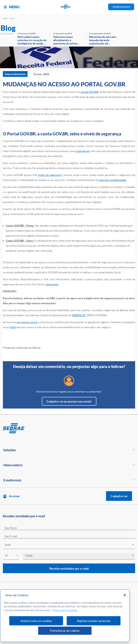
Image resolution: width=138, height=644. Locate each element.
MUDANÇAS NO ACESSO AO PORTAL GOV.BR (64, 84)
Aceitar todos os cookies (36, 621)
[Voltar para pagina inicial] (69, 428)
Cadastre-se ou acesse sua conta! (69, 401)
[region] (65, 616)
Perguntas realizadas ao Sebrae (22, 348)
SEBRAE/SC (79, 315)
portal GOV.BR (90, 92)
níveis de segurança (50, 175)
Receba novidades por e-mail (69, 568)
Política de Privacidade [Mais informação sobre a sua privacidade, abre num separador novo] (65, 610)
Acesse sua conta (121, 7)
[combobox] (69, 546)
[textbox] (71, 545)
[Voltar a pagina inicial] (69, 7)
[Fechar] (125, 595)
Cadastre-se (119, 496)
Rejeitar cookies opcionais (94, 621)
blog (13, 327)
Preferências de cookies (65, 631)
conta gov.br (83, 151)
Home (5, 19)
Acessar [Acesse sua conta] (14, 496)
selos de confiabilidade (113, 180)
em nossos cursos (27, 322)
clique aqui (52, 284)
